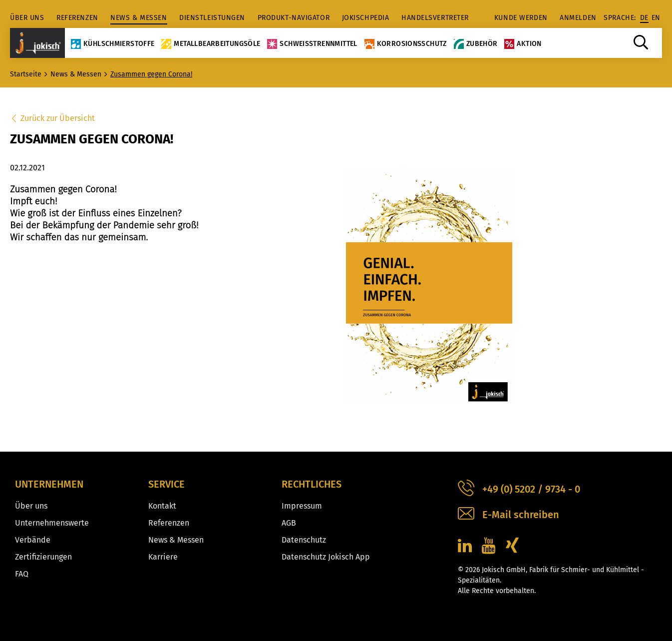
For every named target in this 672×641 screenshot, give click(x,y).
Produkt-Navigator (294, 18)
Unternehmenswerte (52, 523)
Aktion (523, 43)
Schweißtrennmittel (312, 43)
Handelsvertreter (435, 18)
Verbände (33, 540)
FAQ (22, 574)
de (644, 18)
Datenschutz (304, 540)
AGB (289, 523)
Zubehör (476, 43)
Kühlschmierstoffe (113, 43)
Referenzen (77, 18)
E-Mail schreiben (508, 515)
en (656, 18)
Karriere (163, 557)
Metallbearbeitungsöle (211, 43)
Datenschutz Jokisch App (326, 557)
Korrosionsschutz (406, 43)
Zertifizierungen (43, 557)
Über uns (27, 18)
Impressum (302, 506)
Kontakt (162, 506)
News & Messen (139, 18)
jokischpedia (366, 18)
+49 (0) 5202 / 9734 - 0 (519, 489)
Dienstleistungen (212, 18)
